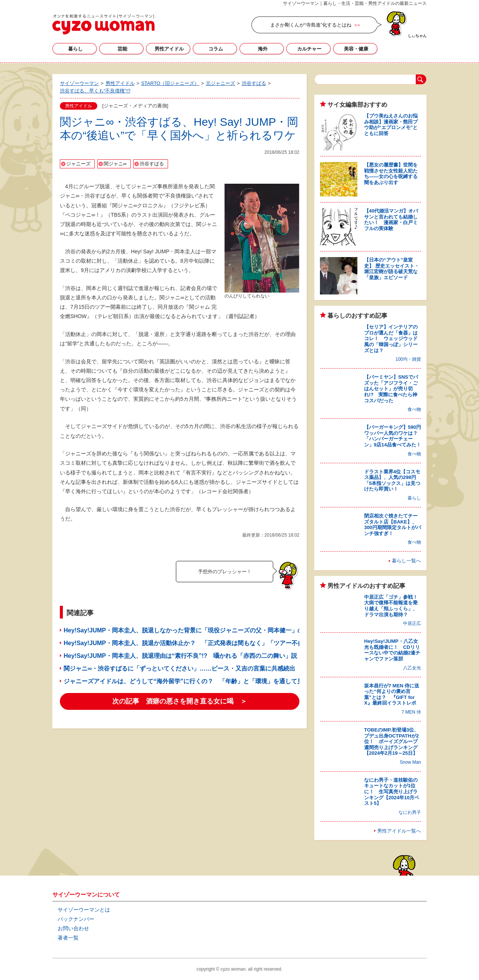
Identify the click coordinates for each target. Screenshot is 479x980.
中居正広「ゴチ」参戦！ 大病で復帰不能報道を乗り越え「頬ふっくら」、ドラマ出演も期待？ (393, 606)
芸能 (122, 49)
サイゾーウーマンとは (84, 910)
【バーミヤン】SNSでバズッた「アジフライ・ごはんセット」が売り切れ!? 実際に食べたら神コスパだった (391, 389)
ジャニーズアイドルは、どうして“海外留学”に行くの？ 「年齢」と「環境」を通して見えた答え (195, 681)
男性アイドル (169, 49)
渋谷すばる (152, 164)
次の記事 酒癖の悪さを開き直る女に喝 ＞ (180, 701)
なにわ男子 (410, 812)
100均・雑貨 (408, 359)
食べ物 (414, 409)
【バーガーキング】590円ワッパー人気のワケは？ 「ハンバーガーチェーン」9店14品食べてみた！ (393, 436)
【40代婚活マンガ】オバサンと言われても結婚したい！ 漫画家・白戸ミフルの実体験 (391, 220)
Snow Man (410, 762)
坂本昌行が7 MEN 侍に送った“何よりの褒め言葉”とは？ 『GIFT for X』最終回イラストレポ (392, 694)
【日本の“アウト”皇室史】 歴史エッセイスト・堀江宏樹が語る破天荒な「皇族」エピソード (392, 269)
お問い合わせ (73, 928)
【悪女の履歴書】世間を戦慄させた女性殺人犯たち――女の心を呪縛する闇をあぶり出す (391, 174)
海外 (263, 49)
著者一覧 (68, 938)
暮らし (75, 49)
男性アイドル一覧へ (399, 831)
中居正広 (412, 623)
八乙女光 (412, 668)
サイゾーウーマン (103, 24)
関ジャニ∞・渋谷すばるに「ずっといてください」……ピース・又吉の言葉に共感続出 (179, 668)
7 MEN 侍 (411, 712)
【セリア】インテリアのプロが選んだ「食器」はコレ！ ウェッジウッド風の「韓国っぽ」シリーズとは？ (391, 338)
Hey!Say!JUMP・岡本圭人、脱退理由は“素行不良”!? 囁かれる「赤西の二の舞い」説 (180, 656)
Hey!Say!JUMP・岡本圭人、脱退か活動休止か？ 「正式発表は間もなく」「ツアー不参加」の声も (199, 643)
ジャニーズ (78, 164)
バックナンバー (76, 919)
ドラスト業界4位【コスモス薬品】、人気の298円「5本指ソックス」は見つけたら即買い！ (392, 480)
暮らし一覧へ (406, 561)
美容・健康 (356, 49)
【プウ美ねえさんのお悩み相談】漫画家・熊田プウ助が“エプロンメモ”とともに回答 (391, 125)
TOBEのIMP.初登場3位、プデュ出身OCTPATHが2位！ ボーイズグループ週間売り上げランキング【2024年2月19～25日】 (391, 741)
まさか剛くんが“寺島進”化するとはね (311, 25)
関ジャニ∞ (115, 164)
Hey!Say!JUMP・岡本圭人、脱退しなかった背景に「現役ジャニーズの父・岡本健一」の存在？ (193, 630)
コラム (216, 49)
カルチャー (309, 49)
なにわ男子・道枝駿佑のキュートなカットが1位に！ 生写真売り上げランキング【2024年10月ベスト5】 (392, 792)
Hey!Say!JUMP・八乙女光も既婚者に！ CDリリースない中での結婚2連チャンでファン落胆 (392, 650)
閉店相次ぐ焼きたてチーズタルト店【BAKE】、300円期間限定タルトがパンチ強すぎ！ (393, 525)
